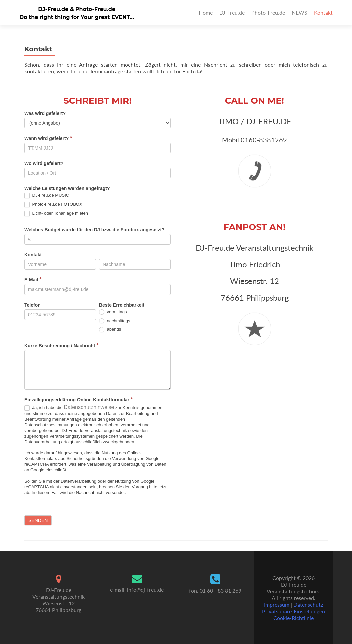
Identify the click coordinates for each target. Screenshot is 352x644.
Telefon (32, 305)
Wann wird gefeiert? (48, 138)
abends (110, 330)
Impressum (277, 605)
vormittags (113, 312)
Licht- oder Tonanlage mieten (56, 213)
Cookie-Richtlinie (293, 618)
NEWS (299, 12)
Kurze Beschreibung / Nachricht (61, 346)
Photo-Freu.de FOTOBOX (53, 204)
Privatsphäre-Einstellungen (293, 611)
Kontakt (323, 12)
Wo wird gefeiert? (44, 163)
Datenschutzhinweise (89, 407)
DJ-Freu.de (232, 12)
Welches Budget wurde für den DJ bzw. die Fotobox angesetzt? (94, 230)
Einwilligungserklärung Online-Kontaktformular (78, 400)
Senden (38, 520)
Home (206, 12)
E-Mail (33, 279)
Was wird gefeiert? (45, 113)
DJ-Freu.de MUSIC (47, 195)
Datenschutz (308, 605)
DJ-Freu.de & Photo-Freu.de (77, 9)
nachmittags (115, 321)
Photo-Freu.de (268, 12)
